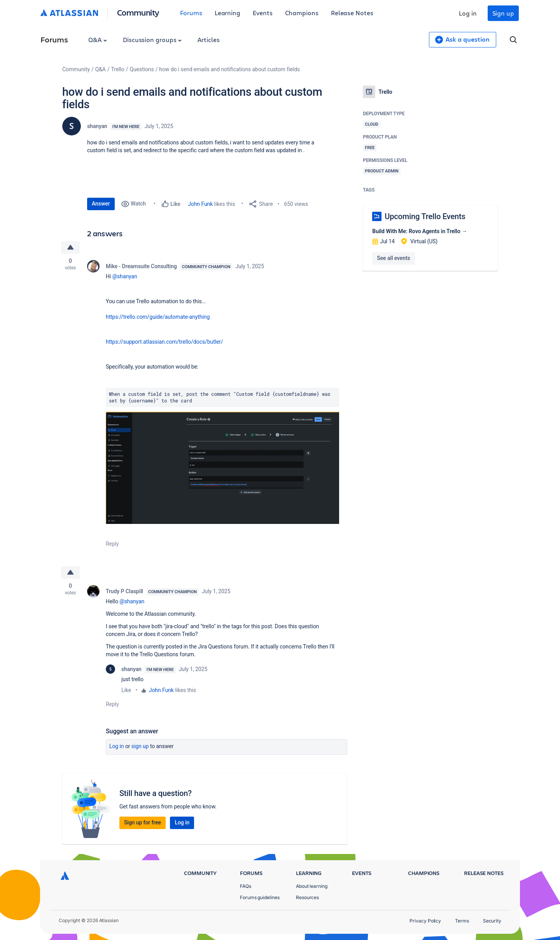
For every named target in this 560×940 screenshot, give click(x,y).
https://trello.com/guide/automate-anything (158, 317)
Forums (191, 13)
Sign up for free (143, 822)
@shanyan (125, 276)
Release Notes (352, 13)
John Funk (200, 204)
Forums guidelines (260, 897)
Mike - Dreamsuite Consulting (141, 266)
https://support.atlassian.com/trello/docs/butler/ (164, 342)
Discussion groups (152, 40)
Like (126, 690)
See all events (393, 258)
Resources (307, 897)
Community (138, 12)
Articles (208, 40)
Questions (142, 69)
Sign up (503, 13)
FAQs (246, 886)
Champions (302, 13)
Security (492, 921)
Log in (468, 13)
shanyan (97, 126)
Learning (227, 13)
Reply (112, 544)
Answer (101, 204)
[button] (222, 468)
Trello (118, 69)
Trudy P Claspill (124, 591)
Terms (462, 921)
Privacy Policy (425, 921)
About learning (312, 886)
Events (263, 13)
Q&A (98, 40)
